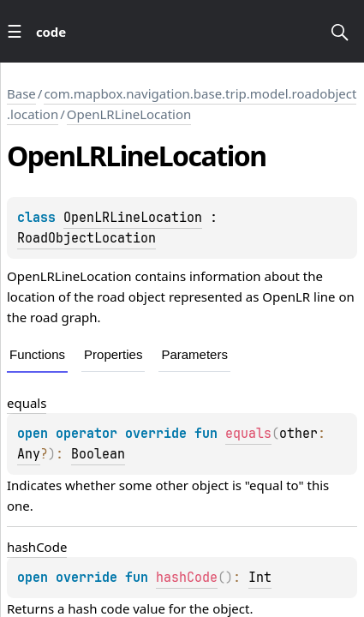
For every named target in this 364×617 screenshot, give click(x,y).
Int (260, 578)
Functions (37, 354)
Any (29, 454)
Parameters (194, 354)
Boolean (98, 454)
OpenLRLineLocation (129, 114)
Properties (113, 354)
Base (21, 93)
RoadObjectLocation (87, 238)
